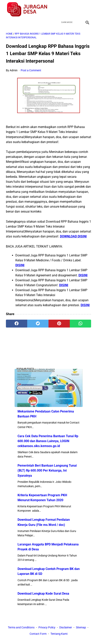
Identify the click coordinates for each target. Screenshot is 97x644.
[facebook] (59, 9)
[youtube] (78, 9)
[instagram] (87, 9)
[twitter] (68, 9)
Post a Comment (31, 70)
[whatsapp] (80, 324)
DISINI (20, 265)
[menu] (8, 22)
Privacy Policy (47, 627)
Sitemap (81, 627)
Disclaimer (66, 627)
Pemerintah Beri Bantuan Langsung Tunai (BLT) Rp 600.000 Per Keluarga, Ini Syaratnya (47, 470)
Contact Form (38, 634)
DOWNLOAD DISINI (73, 236)
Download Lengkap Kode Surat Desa (43, 594)
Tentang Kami (59, 634)
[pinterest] (59, 324)
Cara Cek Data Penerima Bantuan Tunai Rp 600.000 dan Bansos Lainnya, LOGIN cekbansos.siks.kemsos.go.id (48, 441)
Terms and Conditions (21, 627)
